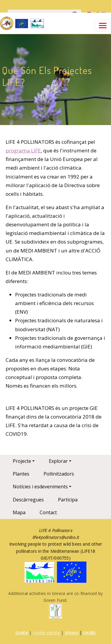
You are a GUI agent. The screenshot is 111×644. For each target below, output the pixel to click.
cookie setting (46, 633)
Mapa (19, 512)
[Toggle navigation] (103, 26)
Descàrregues (28, 500)
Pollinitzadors (59, 474)
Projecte (22, 461)
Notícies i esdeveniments (40, 487)
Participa (68, 500)
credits (89, 633)
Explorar (58, 461)
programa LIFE (23, 150)
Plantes (21, 474)
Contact (48, 512)
